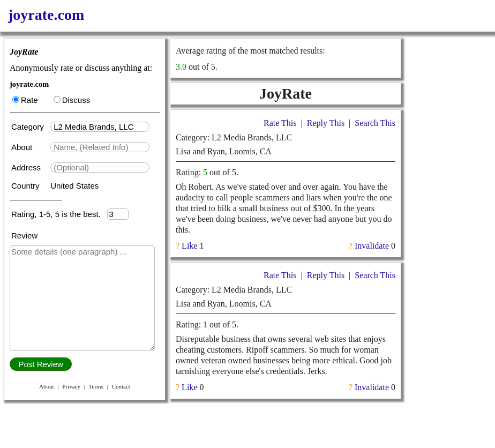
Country (27, 186)
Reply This (326, 123)
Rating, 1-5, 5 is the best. (59, 214)
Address (27, 167)
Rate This (280, 123)
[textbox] (100, 127)
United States (74, 186)
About (23, 147)
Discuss (72, 100)
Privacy (71, 386)
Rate (25, 100)
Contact (121, 386)
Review (24, 236)
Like (189, 246)
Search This (375, 123)
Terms (96, 386)
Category (30, 127)
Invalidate (372, 246)
